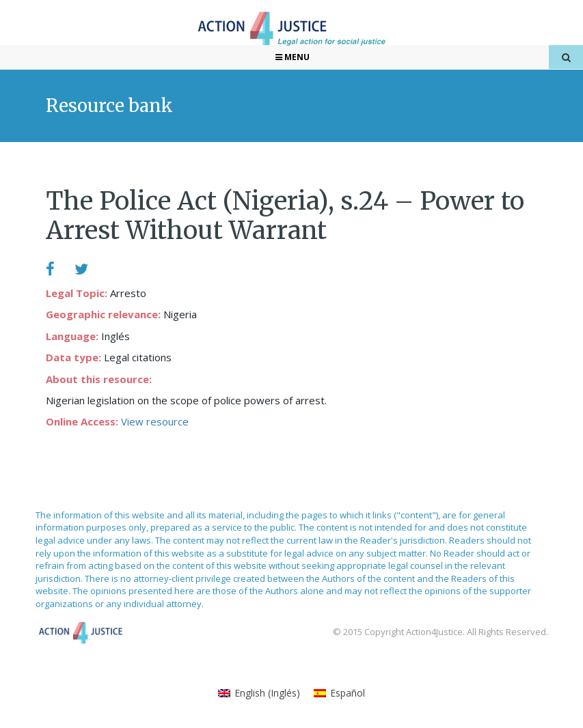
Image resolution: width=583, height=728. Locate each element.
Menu (291, 57)
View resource (155, 421)
